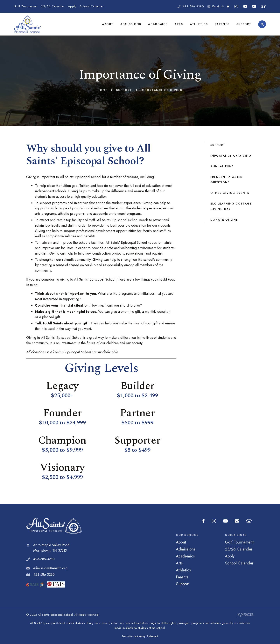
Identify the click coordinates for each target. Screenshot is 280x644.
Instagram (236, 6)
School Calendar (92, 6)
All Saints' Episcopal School (54, 526)
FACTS (264, 6)
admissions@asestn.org (50, 568)
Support (244, 24)
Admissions (131, 24)
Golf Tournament (26, 6)
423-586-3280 (193, 6)
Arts (179, 24)
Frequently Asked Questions (227, 180)
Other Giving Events (230, 193)
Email (254, 6)
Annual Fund (222, 166)
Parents (222, 24)
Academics (158, 24)
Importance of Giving (231, 156)
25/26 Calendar (53, 6)
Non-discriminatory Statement (140, 636)
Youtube (245, 6)
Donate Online (224, 220)
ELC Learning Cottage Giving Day (231, 206)
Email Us (218, 6)
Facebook (228, 6)
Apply (72, 6)
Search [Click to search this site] (262, 24)
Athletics (199, 24)
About (108, 24)
